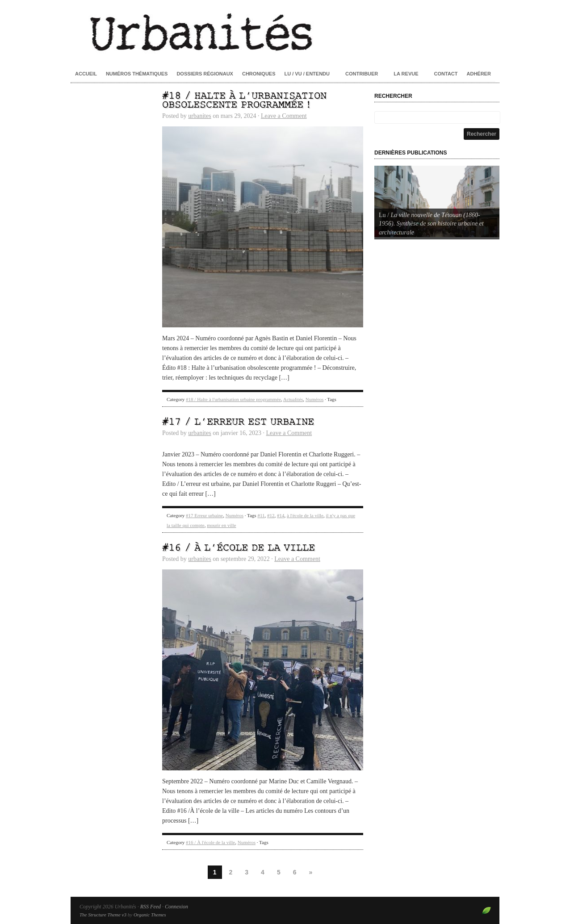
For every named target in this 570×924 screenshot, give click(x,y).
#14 (281, 515)
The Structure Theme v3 (103, 915)
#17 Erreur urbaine (204, 515)
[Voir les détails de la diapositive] (437, 201)
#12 (271, 515)
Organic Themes (150, 915)
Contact (446, 74)
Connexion (176, 907)
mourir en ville (221, 525)
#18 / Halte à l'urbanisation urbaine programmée (233, 399)
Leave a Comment (284, 116)
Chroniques (259, 74)
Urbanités (285, 31)
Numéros (314, 399)
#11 (261, 515)
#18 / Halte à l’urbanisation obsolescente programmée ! (244, 101)
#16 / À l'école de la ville (210, 842)
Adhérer (479, 74)
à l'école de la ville (305, 515)
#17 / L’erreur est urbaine (238, 422)
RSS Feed (151, 907)
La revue (406, 74)
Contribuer (362, 74)
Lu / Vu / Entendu (307, 74)
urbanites (199, 116)
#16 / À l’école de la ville (239, 548)
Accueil (86, 74)
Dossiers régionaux (205, 74)
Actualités (293, 399)
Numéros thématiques (137, 74)
